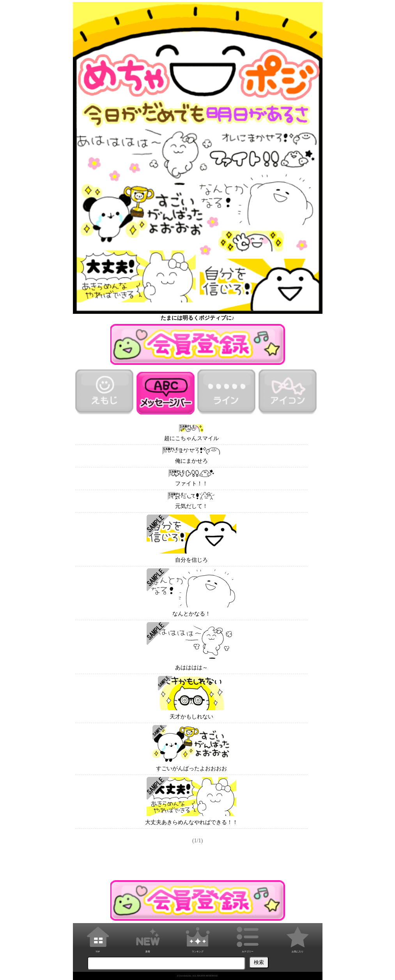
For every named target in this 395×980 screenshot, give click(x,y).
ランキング (198, 938)
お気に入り (298, 938)
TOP (98, 938)
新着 (148, 938)
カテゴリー (248, 938)
